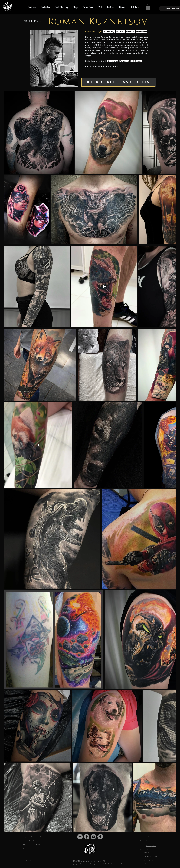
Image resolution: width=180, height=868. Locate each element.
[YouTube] (93, 837)
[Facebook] (87, 837)
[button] (111, 7)
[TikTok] (100, 837)
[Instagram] (80, 837)
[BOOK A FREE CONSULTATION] (118, 82)
